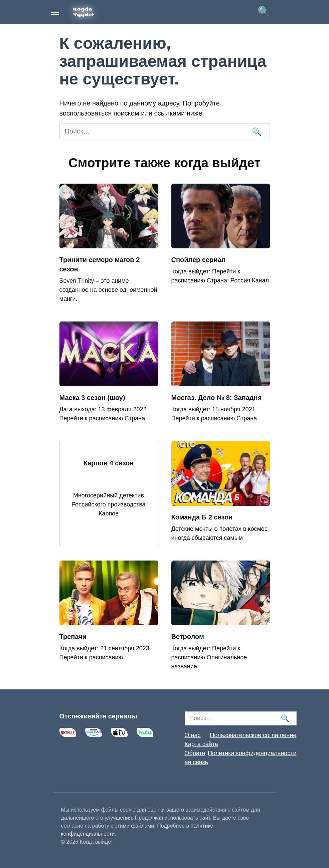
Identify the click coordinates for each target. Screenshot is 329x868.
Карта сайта (201, 744)
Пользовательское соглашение (253, 735)
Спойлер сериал (199, 260)
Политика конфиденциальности (252, 753)
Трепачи (73, 637)
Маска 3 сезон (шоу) (92, 398)
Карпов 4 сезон (109, 463)
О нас (193, 735)
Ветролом (188, 637)
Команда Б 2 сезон (202, 517)
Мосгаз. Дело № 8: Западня (217, 398)
